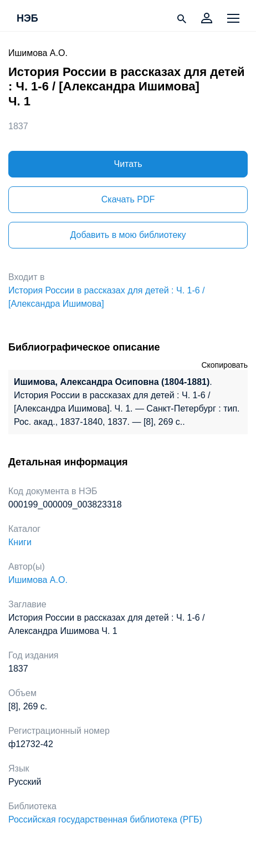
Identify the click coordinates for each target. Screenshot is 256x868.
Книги (20, 542)
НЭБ (27, 19)
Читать (128, 164)
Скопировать (224, 365)
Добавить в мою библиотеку (128, 235)
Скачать (128, 199)
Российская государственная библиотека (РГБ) (105, 819)
